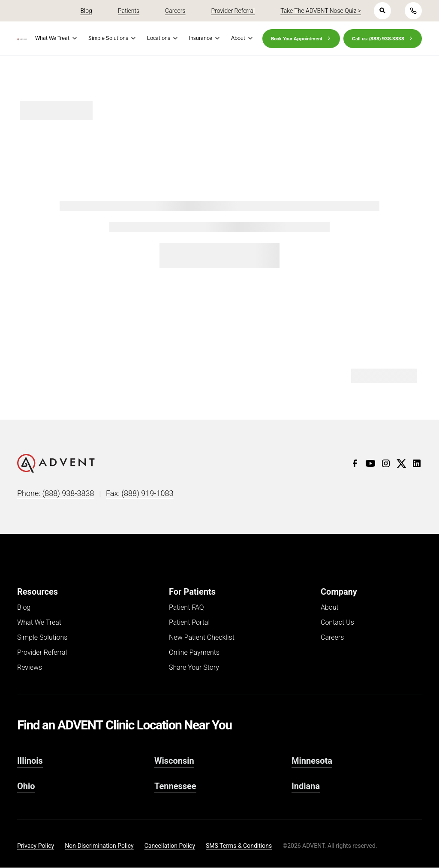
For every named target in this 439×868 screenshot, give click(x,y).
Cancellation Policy (170, 846)
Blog (24, 608)
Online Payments (194, 653)
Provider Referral (42, 653)
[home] (22, 39)
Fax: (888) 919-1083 (140, 493)
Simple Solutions (42, 638)
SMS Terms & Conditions (239, 846)
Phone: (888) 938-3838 (56, 493)
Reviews (30, 668)
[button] (55, 38)
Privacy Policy (36, 846)
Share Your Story (194, 668)
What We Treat (39, 623)
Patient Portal (189, 623)
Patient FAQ (186, 608)
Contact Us (337, 623)
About (330, 608)
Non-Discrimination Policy (99, 846)
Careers (332, 638)
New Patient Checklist (202, 638)
